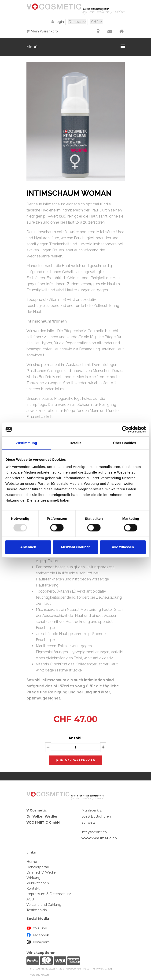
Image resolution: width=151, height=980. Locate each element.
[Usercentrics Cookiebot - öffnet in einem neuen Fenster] (125, 429)
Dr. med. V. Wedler (42, 872)
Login (57, 22)
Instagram (38, 942)
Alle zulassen (123, 547)
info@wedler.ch (94, 832)
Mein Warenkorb (42, 31)
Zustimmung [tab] (26, 443)
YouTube (37, 928)
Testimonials (37, 910)
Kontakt (33, 889)
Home (32, 862)
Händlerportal (38, 867)
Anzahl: (75, 738)
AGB (30, 899)
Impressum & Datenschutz (49, 894)
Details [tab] (76, 443)
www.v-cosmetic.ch (99, 838)
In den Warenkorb (76, 760)
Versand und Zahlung (44, 905)
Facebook (38, 935)
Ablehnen (28, 547)
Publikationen (38, 883)
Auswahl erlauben (75, 547)
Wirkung (33, 878)
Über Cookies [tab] (125, 443)
